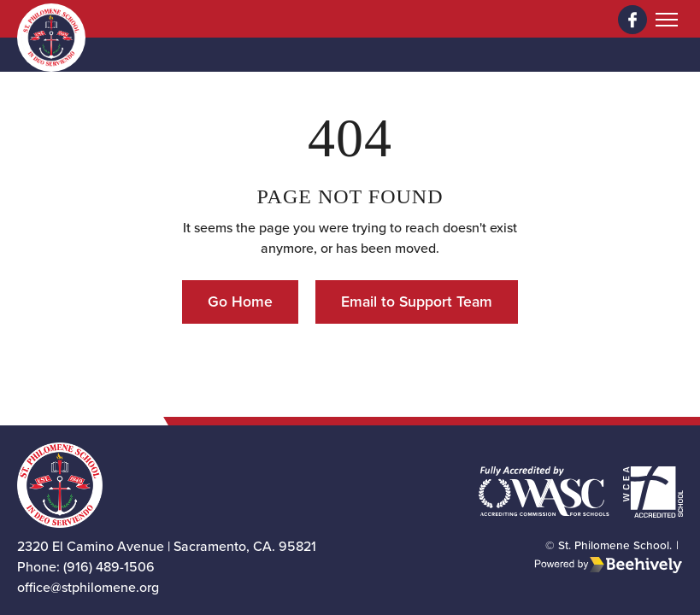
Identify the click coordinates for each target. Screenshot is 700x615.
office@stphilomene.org (88, 587)
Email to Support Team (417, 302)
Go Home (240, 302)
